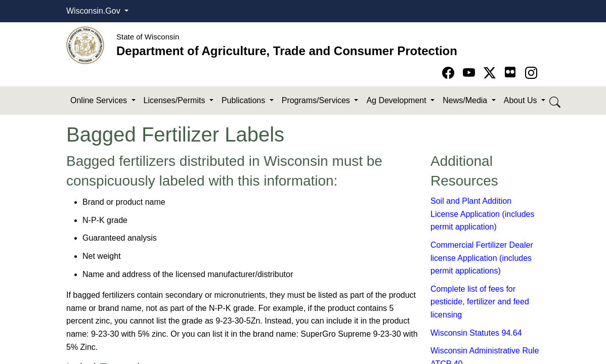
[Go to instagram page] (531, 73)
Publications (245, 100)
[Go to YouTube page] (471, 73)
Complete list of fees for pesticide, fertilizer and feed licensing (480, 302)
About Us (522, 100)
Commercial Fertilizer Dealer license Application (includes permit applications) (482, 258)
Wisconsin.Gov (94, 11)
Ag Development (397, 100)
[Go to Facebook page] (450, 73)
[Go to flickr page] (510, 72)
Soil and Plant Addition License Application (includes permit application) (482, 214)
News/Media (466, 100)
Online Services (100, 100)
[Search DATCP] (556, 101)
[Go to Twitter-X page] (491, 73)
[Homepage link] (85, 45)
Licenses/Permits (176, 100)
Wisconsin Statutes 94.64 (476, 333)
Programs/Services (317, 100)
